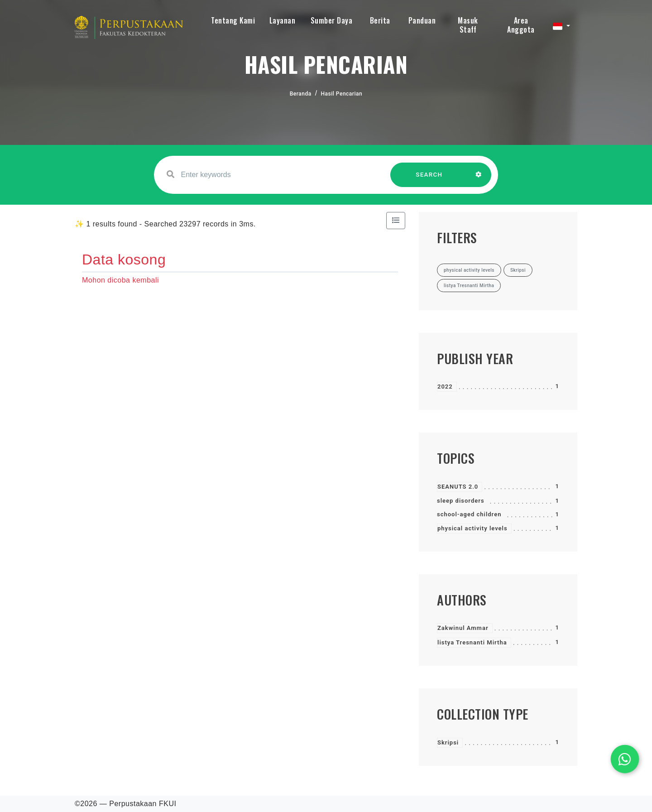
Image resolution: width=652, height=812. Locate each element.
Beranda (301, 94)
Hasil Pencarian (342, 94)
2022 (445, 387)
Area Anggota (521, 25)
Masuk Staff (468, 25)
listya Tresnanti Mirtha (472, 642)
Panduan (422, 20)
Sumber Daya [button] (332, 20)
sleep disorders (461, 501)
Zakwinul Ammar (463, 628)
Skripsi (448, 742)
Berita (380, 20)
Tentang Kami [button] (233, 20)
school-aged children (469, 514)
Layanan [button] (283, 20)
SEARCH (429, 179)
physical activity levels (472, 528)
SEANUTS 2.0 (458, 487)
